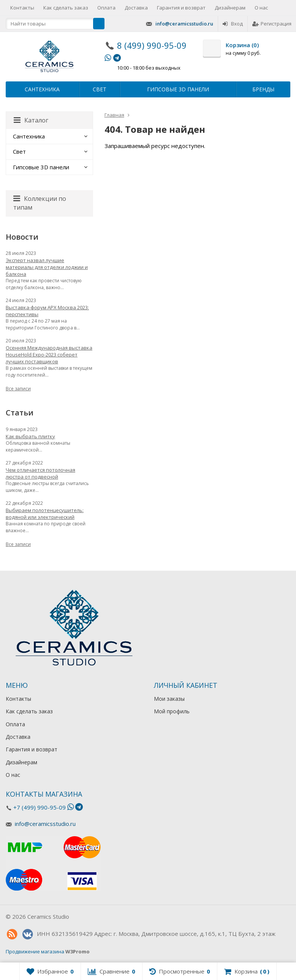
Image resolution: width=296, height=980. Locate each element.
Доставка (136, 8)
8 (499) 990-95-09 (152, 45)
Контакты (22, 8)
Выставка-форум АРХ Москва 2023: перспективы (47, 311)
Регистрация (272, 24)
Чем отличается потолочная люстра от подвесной (40, 473)
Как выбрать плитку (30, 436)
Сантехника (42, 89)
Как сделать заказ (66, 8)
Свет (100, 89)
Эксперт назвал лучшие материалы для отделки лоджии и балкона (47, 267)
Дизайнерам (230, 8)
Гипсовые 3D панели (178, 89)
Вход (233, 24)
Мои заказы (169, 699)
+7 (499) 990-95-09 (40, 807)
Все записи (18, 389)
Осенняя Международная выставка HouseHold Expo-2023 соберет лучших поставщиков (49, 355)
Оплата (106, 8)
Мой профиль (172, 711)
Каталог (31, 120)
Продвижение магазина (35, 951)
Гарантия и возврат (181, 8)
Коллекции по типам (40, 203)
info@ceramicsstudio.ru (184, 24)
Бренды (263, 89)
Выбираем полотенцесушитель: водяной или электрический (45, 514)
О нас (261, 8)
